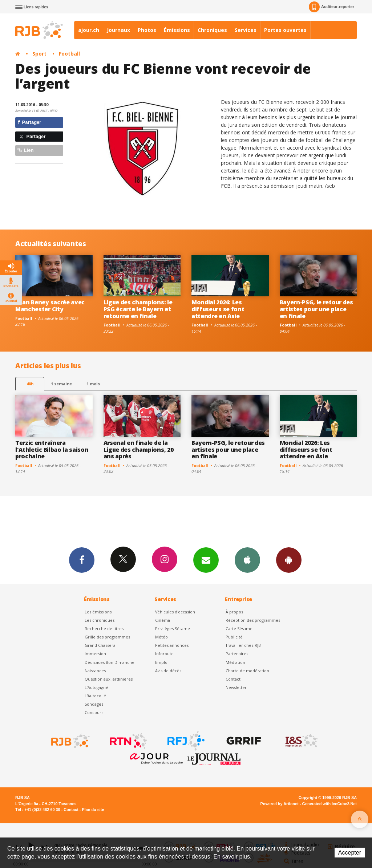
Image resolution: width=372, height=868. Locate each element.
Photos (147, 30)
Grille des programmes (107, 637)
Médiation (235, 662)
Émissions (177, 30)
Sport (39, 54)
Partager (29, 122)
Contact (233, 679)
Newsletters (206, 560)
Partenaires (237, 654)
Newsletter (236, 687)
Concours (94, 712)
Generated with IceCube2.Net (329, 804)
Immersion (95, 654)
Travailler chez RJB (243, 645)
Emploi (162, 662)
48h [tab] (30, 384)
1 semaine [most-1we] (61, 384)
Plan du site (93, 810)
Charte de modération (247, 671)
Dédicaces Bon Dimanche (110, 662)
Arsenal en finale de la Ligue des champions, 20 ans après (139, 450)
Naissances (95, 671)
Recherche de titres (104, 628)
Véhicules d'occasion (175, 612)
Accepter (350, 853)
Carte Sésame (239, 628)
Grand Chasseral (101, 645)
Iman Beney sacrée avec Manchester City (50, 306)
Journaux (118, 30)
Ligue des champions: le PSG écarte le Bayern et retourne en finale (138, 309)
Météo (161, 637)
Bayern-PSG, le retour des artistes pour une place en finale (316, 309)
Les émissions (98, 612)
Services (246, 30)
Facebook (82, 560)
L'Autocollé (95, 696)
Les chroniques (100, 620)
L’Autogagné (96, 687)
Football (69, 54)
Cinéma (163, 620)
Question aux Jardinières (109, 679)
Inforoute (164, 654)
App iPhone (247, 560)
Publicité (234, 637)
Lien (25, 150)
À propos (234, 612)
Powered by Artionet (280, 804)
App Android (289, 560)
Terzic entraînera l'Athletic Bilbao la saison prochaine (52, 450)
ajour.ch (89, 30)
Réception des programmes (253, 620)
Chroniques (212, 30)
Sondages (94, 704)
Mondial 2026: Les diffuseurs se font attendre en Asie (218, 309)
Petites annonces (172, 645)
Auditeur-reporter (331, 7)
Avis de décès (168, 671)
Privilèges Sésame (173, 628)
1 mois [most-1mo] (93, 384)
